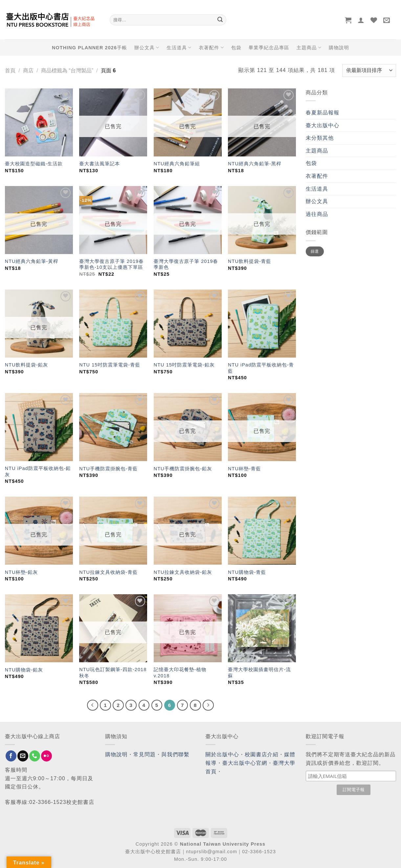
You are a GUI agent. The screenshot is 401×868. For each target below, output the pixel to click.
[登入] (361, 20)
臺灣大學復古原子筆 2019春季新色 (186, 264)
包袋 (236, 48)
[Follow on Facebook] (11, 756)
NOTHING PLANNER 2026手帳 (89, 48)
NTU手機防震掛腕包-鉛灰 (183, 469)
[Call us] (35, 756)
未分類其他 (320, 138)
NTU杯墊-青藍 (245, 469)
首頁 (10, 70)
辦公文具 (147, 47)
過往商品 (317, 214)
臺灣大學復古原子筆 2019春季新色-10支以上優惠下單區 (111, 264)
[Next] (208, 705)
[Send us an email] (23, 756)
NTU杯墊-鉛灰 (22, 572)
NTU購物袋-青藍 (247, 572)
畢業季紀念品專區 (269, 48)
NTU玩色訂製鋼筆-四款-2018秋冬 (113, 673)
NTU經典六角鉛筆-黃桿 (32, 261)
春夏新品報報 (323, 113)
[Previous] (93, 705)
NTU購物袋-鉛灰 (24, 670)
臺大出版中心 (323, 125)
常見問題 (145, 754)
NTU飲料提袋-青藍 (250, 261)
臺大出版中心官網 (245, 763)
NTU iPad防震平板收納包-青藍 (261, 368)
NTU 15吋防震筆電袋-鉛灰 (184, 365)
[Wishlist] (374, 20)
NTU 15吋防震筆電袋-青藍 (110, 365)
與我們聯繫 (175, 754)
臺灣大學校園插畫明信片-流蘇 (259, 673)
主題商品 (309, 47)
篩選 (315, 251)
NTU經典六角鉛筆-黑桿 (255, 164)
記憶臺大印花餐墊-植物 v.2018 (180, 673)
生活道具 (179, 47)
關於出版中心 (223, 754)
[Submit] (220, 20)
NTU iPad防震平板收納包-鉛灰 (38, 471)
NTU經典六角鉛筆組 (177, 164)
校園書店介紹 (262, 754)
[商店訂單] (369, 70)
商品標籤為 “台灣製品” (67, 70)
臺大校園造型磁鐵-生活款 (34, 164)
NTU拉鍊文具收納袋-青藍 (108, 572)
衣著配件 (212, 47)
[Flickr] (46, 756)
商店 (28, 70)
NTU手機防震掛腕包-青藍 (108, 469)
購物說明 (339, 48)
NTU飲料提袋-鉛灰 (27, 365)
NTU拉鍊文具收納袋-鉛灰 (183, 572)
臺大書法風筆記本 (100, 164)
